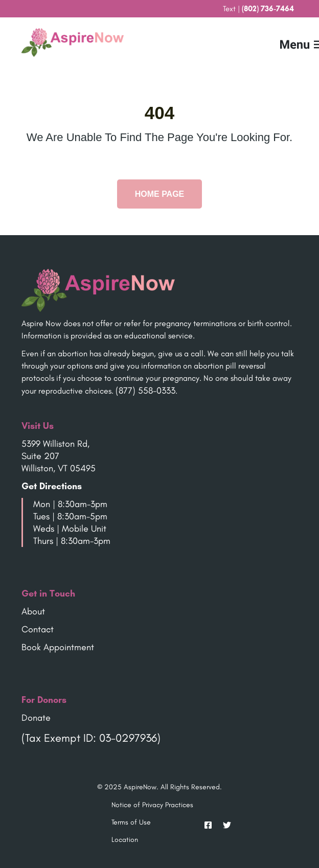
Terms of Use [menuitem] (131, 822)
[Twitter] (224, 825)
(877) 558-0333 (145, 391)
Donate (36, 718)
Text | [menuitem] (258, 9)
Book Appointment (58, 647)
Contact (38, 629)
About (33, 611)
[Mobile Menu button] (287, 43)
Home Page (160, 194)
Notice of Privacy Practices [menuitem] (152, 805)
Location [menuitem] (125, 840)
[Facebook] (208, 825)
